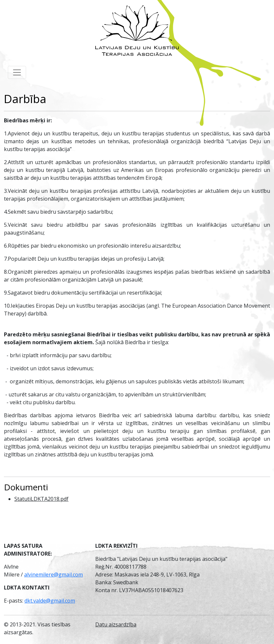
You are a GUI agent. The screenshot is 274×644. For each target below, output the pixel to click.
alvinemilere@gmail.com (53, 575)
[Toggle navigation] (17, 72)
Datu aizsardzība (116, 624)
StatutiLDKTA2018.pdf (41, 499)
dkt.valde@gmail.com (50, 601)
